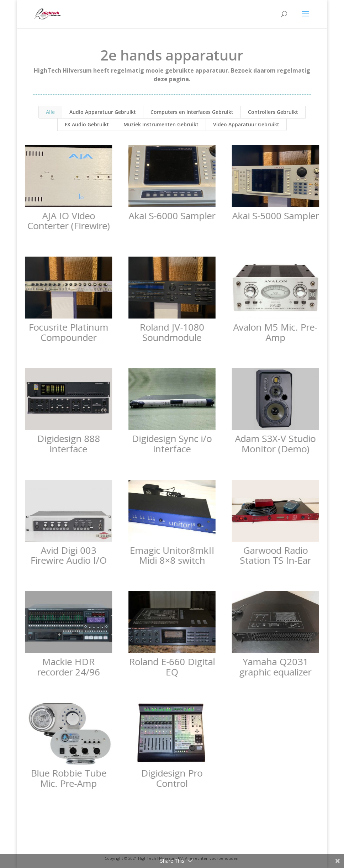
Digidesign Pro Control (172, 778)
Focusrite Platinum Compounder (68, 332)
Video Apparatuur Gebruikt (246, 124)
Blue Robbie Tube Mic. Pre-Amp (68, 778)
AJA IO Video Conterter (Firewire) (68, 221)
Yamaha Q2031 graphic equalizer (275, 667)
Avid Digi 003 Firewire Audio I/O (68, 555)
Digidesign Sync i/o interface (172, 444)
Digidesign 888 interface (68, 444)
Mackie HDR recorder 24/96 (68, 667)
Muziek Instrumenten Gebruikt (161, 124)
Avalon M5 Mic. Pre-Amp (275, 332)
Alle (50, 112)
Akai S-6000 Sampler (171, 216)
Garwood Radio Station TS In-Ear (275, 555)
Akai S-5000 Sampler (275, 216)
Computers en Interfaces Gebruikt (192, 112)
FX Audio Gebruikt (87, 124)
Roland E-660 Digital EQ (171, 667)
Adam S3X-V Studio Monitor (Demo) (275, 444)
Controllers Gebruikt (273, 112)
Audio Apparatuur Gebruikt (103, 112)
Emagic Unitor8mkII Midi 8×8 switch (171, 555)
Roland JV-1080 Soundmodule (171, 332)
